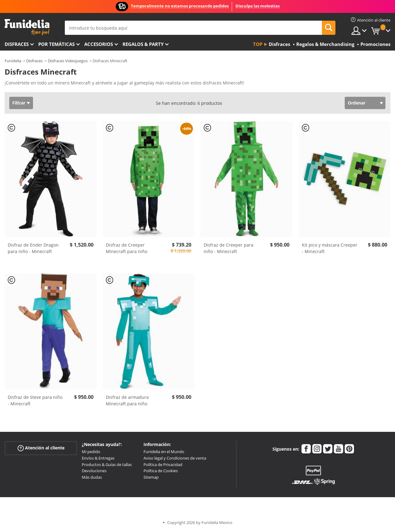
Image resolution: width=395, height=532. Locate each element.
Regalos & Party (143, 44)
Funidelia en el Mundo (164, 452)
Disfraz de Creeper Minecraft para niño (127, 248)
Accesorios (99, 44)
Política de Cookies (161, 471)
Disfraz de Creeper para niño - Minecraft (229, 248)
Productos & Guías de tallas (107, 464)
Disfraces (17, 44)
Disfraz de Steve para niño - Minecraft (35, 400)
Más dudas (92, 477)
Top (258, 44)
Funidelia (13, 61)
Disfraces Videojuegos (68, 61)
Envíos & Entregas (98, 458)
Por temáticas (56, 44)
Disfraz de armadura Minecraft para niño (127, 400)
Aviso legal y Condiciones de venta (175, 458)
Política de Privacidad (163, 464)
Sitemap (151, 477)
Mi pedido (91, 452)
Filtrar (19, 103)
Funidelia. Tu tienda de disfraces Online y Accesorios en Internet (27, 27)
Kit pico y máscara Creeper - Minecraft (330, 248)
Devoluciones (94, 471)
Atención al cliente (41, 448)
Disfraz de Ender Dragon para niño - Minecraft (33, 248)
